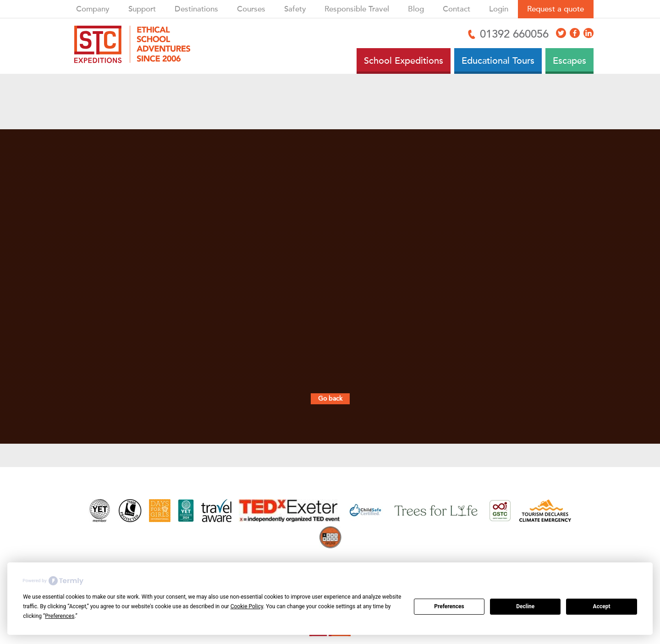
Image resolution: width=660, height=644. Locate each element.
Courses (251, 9)
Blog (416, 9)
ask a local (357, 371)
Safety (295, 9)
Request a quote (555, 9)
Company (93, 9)
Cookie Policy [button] (247, 606)
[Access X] (561, 33)
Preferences (449, 606)
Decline (525, 606)
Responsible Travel (357, 9)
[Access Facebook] (575, 33)
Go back (330, 399)
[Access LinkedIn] (588, 33)
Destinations (196, 9)
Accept (602, 606)
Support (142, 9)
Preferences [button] (60, 616)
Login (499, 9)
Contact (456, 9)
